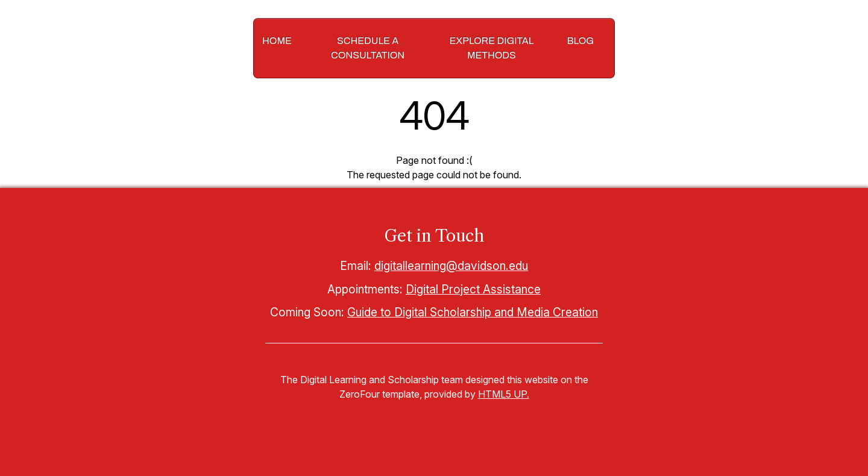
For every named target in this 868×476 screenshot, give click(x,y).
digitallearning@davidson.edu (451, 266)
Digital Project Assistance (473, 289)
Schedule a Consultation (368, 48)
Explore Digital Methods (492, 48)
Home (277, 41)
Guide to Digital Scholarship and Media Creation (473, 312)
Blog (580, 41)
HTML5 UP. (504, 394)
